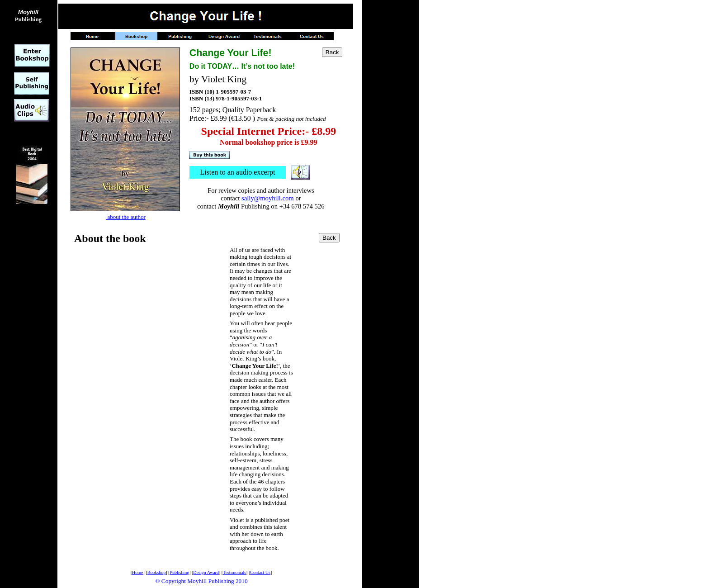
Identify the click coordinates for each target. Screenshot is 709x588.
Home (137, 572)
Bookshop (157, 572)
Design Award (206, 572)
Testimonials (234, 572)
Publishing (28, 16)
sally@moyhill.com (268, 198)
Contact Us (260, 572)
